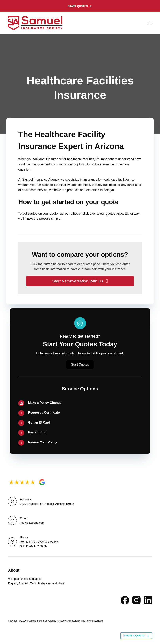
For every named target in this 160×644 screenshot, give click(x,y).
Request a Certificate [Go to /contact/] (44, 413)
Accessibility (74, 621)
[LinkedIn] (148, 600)
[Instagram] (136, 600)
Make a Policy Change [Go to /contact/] (45, 403)
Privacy (62, 621)
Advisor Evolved (94, 621)
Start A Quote (136, 636)
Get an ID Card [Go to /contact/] (39, 422)
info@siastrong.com (32, 523)
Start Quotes (80, 6)
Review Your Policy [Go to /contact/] (43, 442)
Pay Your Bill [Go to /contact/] (38, 432)
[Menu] (150, 23)
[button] (80, 281)
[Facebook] (125, 600)
